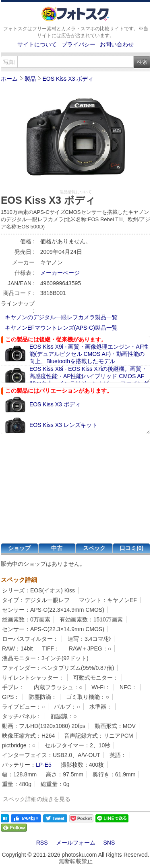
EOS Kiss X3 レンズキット (63, 425)
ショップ (19, 548)
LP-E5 (44, 765)
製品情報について (76, 192)
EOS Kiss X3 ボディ (68, 79)
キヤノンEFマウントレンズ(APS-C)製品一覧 (61, 328)
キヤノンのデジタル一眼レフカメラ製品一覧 (61, 317)
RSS (42, 843)
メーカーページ (60, 273)
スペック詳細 (19, 580)
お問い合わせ (117, 44)
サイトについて (37, 44)
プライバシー (79, 44)
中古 (57, 548)
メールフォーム (76, 843)
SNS (109, 843)
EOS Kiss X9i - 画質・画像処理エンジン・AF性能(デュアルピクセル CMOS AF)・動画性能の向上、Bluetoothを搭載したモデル (89, 354)
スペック (94, 548)
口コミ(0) (131, 548)
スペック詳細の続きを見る (37, 799)
